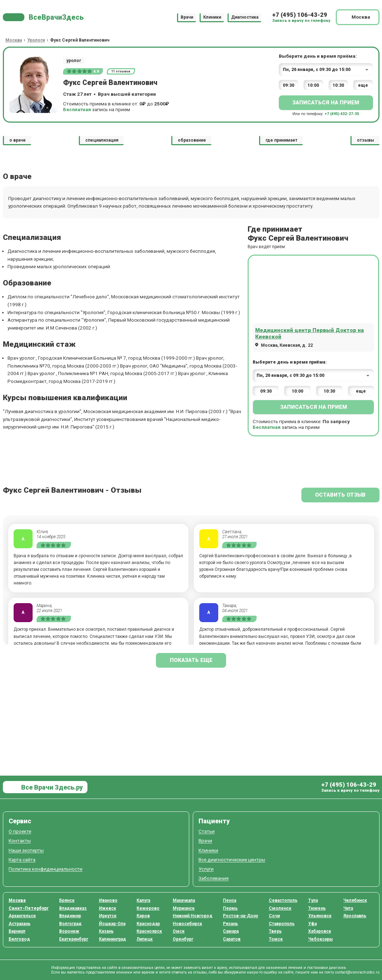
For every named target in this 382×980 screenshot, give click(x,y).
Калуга (143, 900)
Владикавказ (73, 908)
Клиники (212, 17)
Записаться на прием (326, 103)
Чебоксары (321, 939)
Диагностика (245, 17)
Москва (17, 900)
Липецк (145, 939)
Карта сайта (22, 860)
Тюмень (317, 908)
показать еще (191, 660)
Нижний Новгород (193, 916)
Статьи (207, 831)
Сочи (274, 916)
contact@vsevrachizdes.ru (357, 972)
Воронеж (69, 931)
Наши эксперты (26, 850)
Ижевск (108, 908)
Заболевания (214, 878)
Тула (313, 900)
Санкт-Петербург (29, 908)
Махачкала (184, 900)
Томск (276, 939)
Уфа (312, 924)
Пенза (230, 900)
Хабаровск (320, 931)
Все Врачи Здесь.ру (51, 787)
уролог (74, 61)
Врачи (187, 17)
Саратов (232, 939)
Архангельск (22, 916)
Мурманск (184, 908)
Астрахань (20, 924)
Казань (106, 931)
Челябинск (355, 900)
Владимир (70, 916)
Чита (348, 908)
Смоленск (280, 908)
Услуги (206, 869)
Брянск (67, 900)
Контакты (20, 841)
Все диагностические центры (232, 860)
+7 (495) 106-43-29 (300, 15)
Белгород (19, 939)
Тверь (275, 931)
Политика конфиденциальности (46, 869)
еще (363, 85)
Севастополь (283, 900)
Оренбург (183, 939)
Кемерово (148, 908)
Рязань (230, 924)
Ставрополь (282, 924)
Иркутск (108, 916)
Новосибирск (187, 924)
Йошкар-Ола (112, 924)
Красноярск (149, 931)
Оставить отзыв (340, 495)
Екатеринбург (74, 939)
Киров (143, 916)
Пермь (230, 908)
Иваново (108, 900)
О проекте (20, 831)
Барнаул (17, 931)
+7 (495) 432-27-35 (342, 114)
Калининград (113, 939)
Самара (231, 931)
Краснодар (148, 924)
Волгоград (70, 924)
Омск (179, 931)
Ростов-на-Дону (240, 916)
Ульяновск (320, 916)
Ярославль (355, 916)
